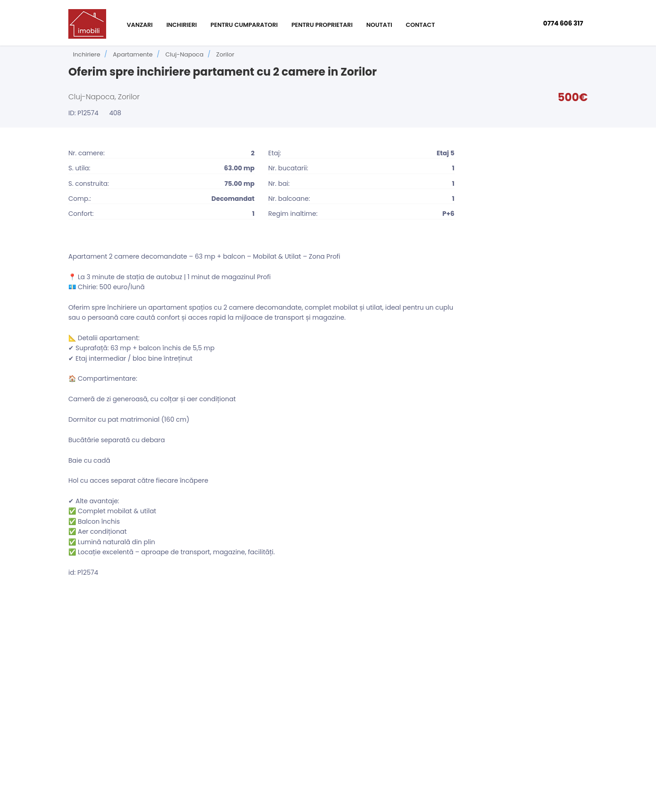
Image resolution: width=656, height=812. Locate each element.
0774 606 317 (563, 23)
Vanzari (140, 25)
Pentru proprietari (322, 25)
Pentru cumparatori (244, 25)
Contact (420, 25)
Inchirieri (182, 25)
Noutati (379, 25)
